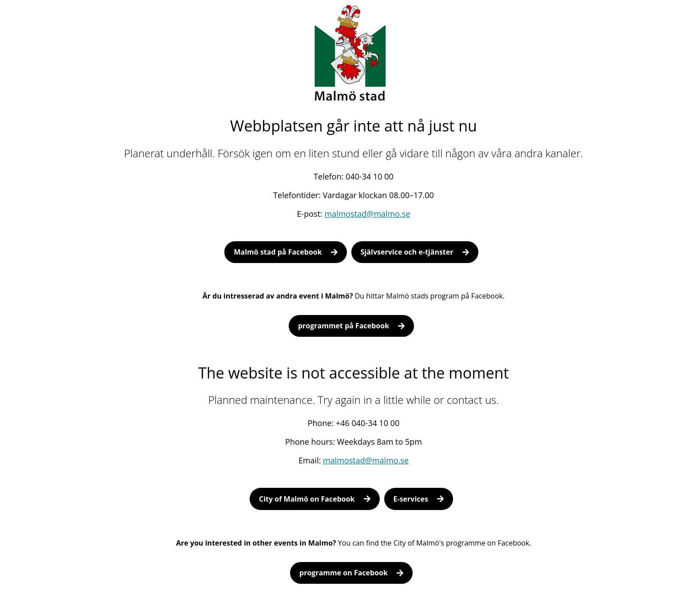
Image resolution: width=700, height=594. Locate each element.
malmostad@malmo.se (368, 214)
